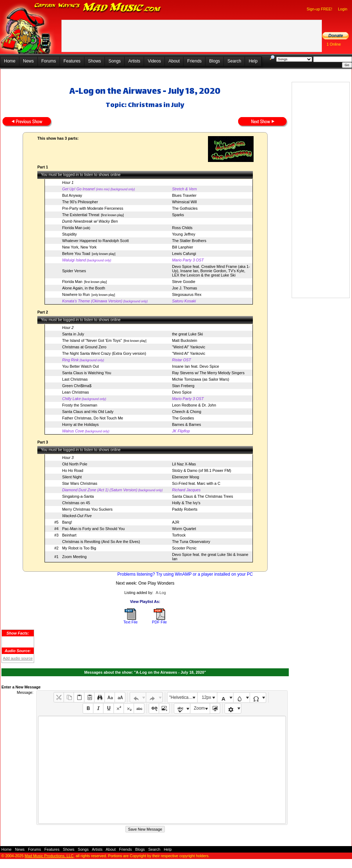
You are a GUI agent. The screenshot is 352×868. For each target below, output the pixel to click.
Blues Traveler (184, 195)
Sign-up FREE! (319, 9)
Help (253, 61)
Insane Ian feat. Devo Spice (196, 366)
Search (234, 61)
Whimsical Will (184, 202)
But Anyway (72, 195)
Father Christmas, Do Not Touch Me (93, 418)
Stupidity (70, 234)
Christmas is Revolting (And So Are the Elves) (101, 542)
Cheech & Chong (187, 412)
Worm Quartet (184, 529)
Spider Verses (74, 271)
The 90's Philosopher (80, 202)
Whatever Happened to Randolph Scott (95, 241)
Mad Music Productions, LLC (49, 856)
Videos (154, 61)
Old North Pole (75, 464)
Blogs (214, 61)
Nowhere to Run (76, 294)
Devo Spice (182, 392)
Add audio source (18, 658)
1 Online (334, 44)
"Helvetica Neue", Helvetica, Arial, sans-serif (183, 697)
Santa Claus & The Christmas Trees (203, 496)
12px (207, 697)
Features (72, 61)
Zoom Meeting (74, 557)
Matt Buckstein (185, 340)
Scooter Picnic (184, 548)
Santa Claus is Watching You (87, 373)
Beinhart (69, 535)
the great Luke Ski (187, 334)
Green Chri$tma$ (77, 386)
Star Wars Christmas (80, 483)
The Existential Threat (81, 215)
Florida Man (72, 228)
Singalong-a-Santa (78, 496)
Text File (130, 622)
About (174, 61)
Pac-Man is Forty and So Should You (93, 529)
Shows (94, 61)
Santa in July (73, 334)
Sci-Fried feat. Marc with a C (196, 483)
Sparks (178, 215)
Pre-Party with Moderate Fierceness (93, 208)
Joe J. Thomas (185, 288)
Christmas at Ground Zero (84, 347)
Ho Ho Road (73, 470)
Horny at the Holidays (80, 424)
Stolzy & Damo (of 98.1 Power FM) (202, 470)
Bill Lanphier (183, 247)
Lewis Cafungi (184, 254)
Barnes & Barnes (187, 424)
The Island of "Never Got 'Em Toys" (92, 340)
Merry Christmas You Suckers (87, 509)
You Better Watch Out (80, 366)
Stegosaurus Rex (187, 294)
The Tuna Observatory (191, 542)
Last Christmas (75, 379)
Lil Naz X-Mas (184, 464)
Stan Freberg (183, 386)
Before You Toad (76, 254)
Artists (134, 61)
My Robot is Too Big (79, 548)
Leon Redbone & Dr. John (194, 405)
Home (10, 61)
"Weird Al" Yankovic (189, 347)
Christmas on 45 (76, 503)
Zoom (200, 708)
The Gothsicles (185, 208)
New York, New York (79, 247)
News (28, 61)
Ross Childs (182, 228)
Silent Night (72, 477)
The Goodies (183, 418)
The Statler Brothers (189, 241)
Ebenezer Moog (186, 477)
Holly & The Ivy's (186, 503)
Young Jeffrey (184, 234)
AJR (176, 522)
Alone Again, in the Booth (84, 288)
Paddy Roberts (185, 509)
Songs (115, 61)
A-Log (161, 593)
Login (343, 9)
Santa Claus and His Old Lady (88, 412)
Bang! (67, 522)
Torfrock (179, 535)
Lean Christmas (76, 392)
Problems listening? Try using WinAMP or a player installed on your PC (185, 574)
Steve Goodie (184, 282)
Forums (49, 61)
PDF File (159, 622)
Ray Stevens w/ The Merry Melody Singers (208, 373)
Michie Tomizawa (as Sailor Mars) (201, 379)
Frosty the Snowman (80, 405)
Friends (194, 61)
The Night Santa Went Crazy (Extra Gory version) (104, 353)
